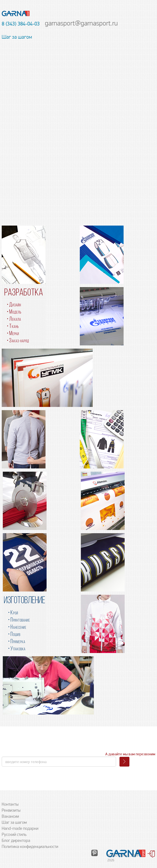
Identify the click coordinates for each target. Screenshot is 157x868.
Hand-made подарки (20, 828)
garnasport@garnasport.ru (81, 23)
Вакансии (10, 816)
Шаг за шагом (14, 822)
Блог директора (16, 840)
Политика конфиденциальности (30, 846)
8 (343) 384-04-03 (21, 24)
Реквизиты (11, 810)
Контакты (10, 804)
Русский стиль (14, 834)
